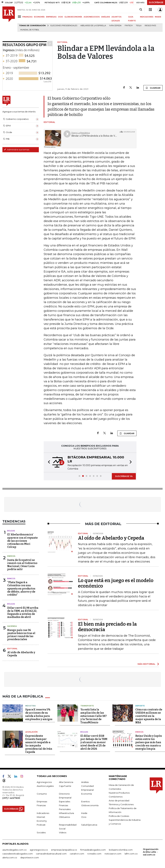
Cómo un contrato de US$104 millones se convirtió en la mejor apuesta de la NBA (149, 716)
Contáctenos (116, 797)
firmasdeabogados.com (93, 850)
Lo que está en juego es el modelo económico (116, 583)
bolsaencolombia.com (121, 850)
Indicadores (43, 813)
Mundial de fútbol (30, 30)
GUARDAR (153, 88)
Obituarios (64, 817)
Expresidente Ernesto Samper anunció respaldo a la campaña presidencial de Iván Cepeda (39, 744)
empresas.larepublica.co (64, 850)
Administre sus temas (17, 150)
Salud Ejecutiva (89, 825)
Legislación (31, 732)
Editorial (12, 649)
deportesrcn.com (30, 858)
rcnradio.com (94, 854)
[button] (48, 462)
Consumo (42, 794)
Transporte (87, 706)
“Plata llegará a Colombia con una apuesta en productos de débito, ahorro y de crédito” (21, 589)
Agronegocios (44, 782)
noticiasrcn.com (113, 854)
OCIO (61, 17)
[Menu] (20, 17)
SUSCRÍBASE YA (124, 476)
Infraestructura (66, 813)
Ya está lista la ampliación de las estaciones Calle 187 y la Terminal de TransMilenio (94, 716)
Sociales (41, 832)
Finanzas (41, 805)
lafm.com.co (131, 854)
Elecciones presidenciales (64, 26)
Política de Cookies (119, 816)
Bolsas (11, 531)
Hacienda (12, 626)
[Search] (141, 10)
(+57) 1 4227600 (11, 798)
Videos (63, 832)
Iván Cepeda (115, 26)
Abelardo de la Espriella (93, 26)
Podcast (41, 825)
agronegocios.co (39, 850)
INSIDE (158, 17)
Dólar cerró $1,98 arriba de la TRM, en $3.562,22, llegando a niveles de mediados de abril (23, 612)
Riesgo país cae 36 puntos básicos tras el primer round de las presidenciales (21, 635)
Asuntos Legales (45, 786)
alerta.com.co (10, 858)
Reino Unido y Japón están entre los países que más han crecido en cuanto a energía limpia (149, 742)
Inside (84, 813)
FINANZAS (27, 17)
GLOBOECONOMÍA (73, 17)
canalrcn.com (77, 854)
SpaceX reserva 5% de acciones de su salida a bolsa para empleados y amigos (39, 714)
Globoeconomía (90, 805)
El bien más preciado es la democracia (107, 627)
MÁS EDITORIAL (146, 664)
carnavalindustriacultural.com (51, 854)
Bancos (11, 579)
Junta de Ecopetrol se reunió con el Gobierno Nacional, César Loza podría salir (22, 565)
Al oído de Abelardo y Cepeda (111, 538)
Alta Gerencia (66, 782)
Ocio (84, 817)
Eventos (85, 801)
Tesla (139, 26)
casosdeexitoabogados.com (18, 854)
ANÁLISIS (106, 17)
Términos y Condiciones (121, 804)
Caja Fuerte (65, 786)
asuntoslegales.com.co (15, 850)
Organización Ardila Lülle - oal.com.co (151, 852)
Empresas (42, 801)
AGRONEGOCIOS (92, 17)
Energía (11, 556)
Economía (87, 794)
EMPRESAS (51, 17)
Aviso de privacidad (119, 801)
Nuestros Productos (119, 793)
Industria (30, 706)
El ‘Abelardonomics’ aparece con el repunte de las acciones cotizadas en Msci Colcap (22, 541)
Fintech (129, 26)
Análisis (85, 782)
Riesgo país (150, 26)
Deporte (140, 706)
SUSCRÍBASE (156, 2)
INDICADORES (147, 17)
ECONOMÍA (39, 17)
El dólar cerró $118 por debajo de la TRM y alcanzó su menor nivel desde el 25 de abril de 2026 (94, 742)
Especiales (65, 801)
